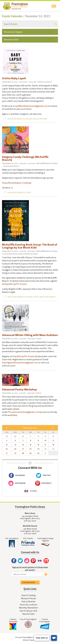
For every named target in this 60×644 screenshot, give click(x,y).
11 (53, 440)
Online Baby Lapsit (14, 78)
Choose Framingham (45, 620)
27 (15, 453)
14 (23, 445)
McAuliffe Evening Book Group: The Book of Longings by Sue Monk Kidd (30, 246)
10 (45, 440)
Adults (36, 297)
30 (38, 453)
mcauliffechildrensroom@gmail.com (30, 106)
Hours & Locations (28, 605)
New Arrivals (28, 614)
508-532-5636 (30, 533)
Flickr (30, 491)
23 (38, 449)
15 (31, 445)
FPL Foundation (12, 538)
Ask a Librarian (28, 601)
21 (23, 449)
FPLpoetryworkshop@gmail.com (23, 412)
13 (15, 445)
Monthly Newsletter (28, 608)
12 (7, 445)
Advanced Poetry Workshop (19, 389)
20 (15, 449)
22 (31, 449)
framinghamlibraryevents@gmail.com (20, 362)
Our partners (28, 582)
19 (7, 449)
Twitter (43, 475)
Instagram (17, 483)
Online (29, 119)
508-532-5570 (30, 521)
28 (23, 453)
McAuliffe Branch (16, 119)
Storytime (42, 119)
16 (38, 445)
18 (53, 445)
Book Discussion (48, 297)
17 (45, 445)
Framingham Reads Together (45, 539)
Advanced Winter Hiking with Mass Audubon (30, 335)
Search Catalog (28, 595)
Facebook (17, 475)
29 (30, 453)
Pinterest (43, 483)
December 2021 (30, 428)
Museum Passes (28, 598)
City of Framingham (28, 619)
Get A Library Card (28, 611)
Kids (35, 119)
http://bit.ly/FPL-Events (15, 284)
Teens (28, 192)
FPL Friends (28, 538)
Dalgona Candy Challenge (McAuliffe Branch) (25, 158)
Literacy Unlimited (13, 620)
